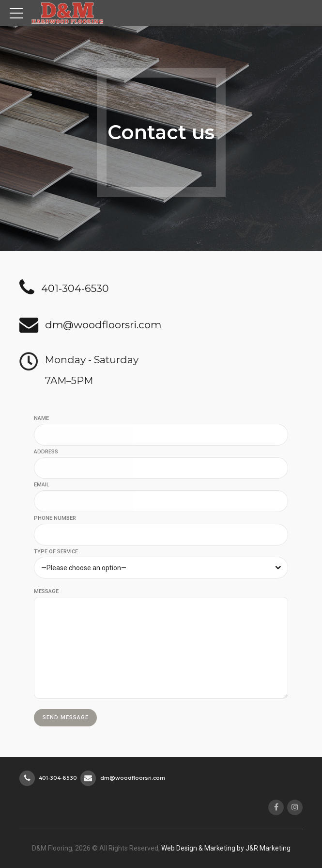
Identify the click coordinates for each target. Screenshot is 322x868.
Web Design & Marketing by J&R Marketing (226, 848)
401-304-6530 (75, 288)
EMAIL (42, 485)
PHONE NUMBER (55, 518)
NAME (41, 418)
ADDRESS (46, 452)
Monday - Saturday (92, 360)
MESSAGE (46, 591)
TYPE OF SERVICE (56, 552)
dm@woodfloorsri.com (103, 325)
